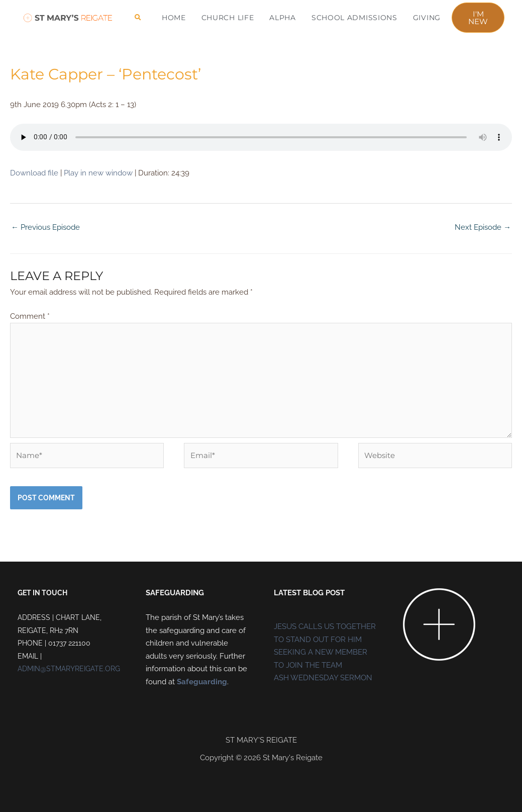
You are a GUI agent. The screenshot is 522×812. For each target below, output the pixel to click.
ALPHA (283, 18)
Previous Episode (45, 227)
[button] (138, 18)
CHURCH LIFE (228, 18)
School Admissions (354, 18)
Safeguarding (202, 682)
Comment (30, 316)
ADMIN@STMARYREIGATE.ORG (69, 669)
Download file (34, 173)
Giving (427, 18)
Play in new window (98, 173)
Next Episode (483, 227)
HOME (174, 18)
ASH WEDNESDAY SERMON (323, 678)
